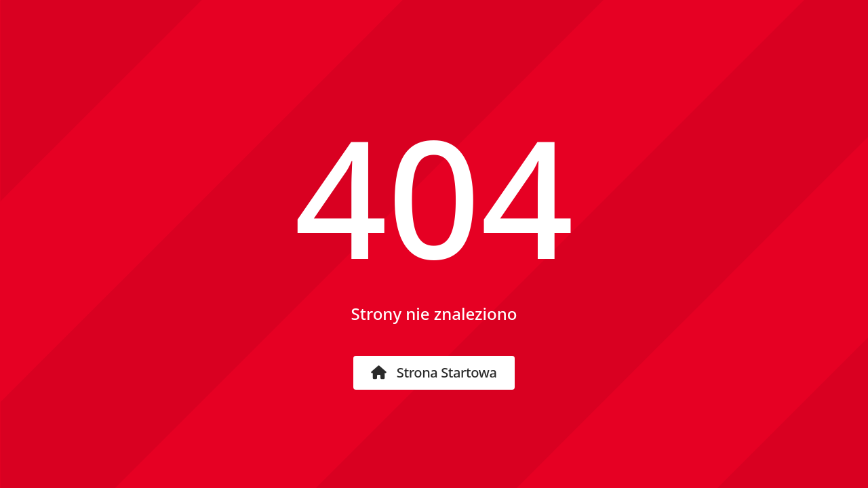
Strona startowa (434, 372)
